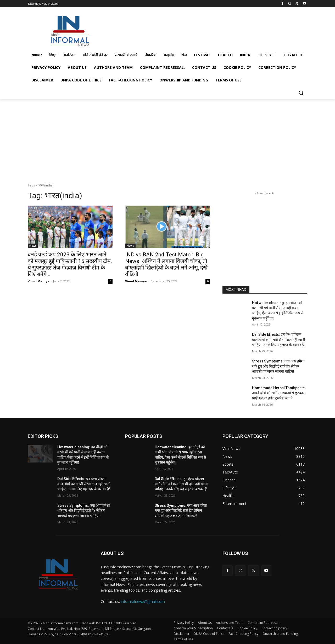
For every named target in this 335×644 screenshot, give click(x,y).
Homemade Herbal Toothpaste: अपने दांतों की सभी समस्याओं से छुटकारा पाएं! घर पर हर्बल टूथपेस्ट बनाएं (279, 393)
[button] (301, 93)
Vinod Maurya (39, 281)
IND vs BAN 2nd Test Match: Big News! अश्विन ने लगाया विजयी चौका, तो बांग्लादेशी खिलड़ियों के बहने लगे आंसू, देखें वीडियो (166, 264)
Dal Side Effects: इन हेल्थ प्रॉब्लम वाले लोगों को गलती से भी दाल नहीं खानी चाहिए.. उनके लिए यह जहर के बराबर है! (279, 340)
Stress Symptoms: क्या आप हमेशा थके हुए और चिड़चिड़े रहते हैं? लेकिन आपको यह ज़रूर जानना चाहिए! (278, 366)
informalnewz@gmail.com (143, 601)
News (33, 246)
